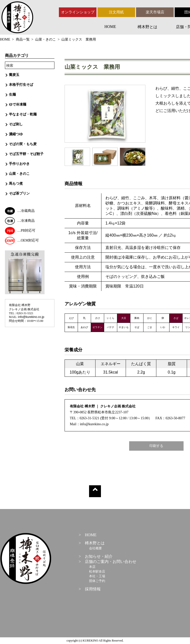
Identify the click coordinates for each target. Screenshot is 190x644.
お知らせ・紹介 (99, 556)
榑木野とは (147, 27)
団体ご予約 (97, 581)
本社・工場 (97, 576)
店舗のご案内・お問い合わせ (111, 562)
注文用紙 (116, 12)
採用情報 (93, 589)
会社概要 (95, 548)
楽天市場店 (155, 12)
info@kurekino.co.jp (31, 317)
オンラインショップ (78, 12)
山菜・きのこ (46, 39)
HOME (110, 27)
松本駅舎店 (97, 571)
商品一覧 (23, 39)
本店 (92, 567)
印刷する (156, 446)
